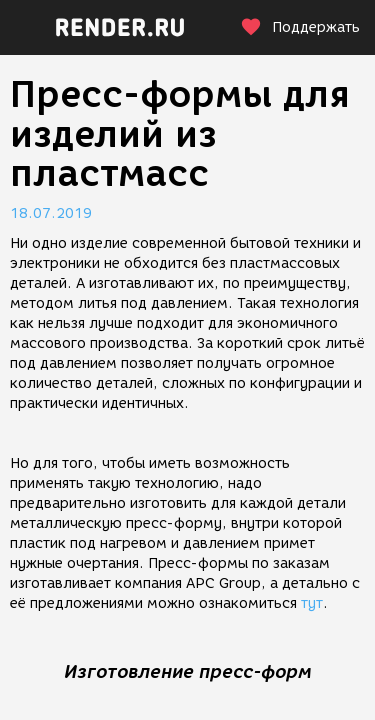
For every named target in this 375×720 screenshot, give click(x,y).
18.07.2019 (51, 213)
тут (312, 603)
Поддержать (300, 27)
